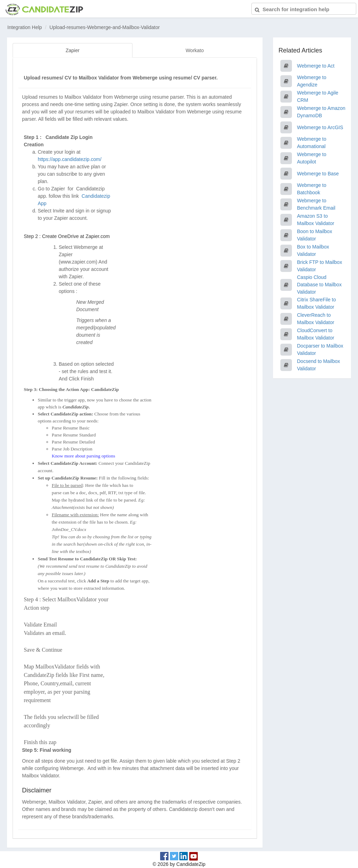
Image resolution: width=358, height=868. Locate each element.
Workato (195, 50)
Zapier (73, 50)
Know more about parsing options (83, 456)
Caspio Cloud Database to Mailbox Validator (320, 285)
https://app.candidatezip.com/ (70, 159)
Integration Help (25, 27)
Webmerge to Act (316, 66)
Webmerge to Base (318, 174)
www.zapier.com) (79, 261)
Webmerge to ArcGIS (320, 127)
